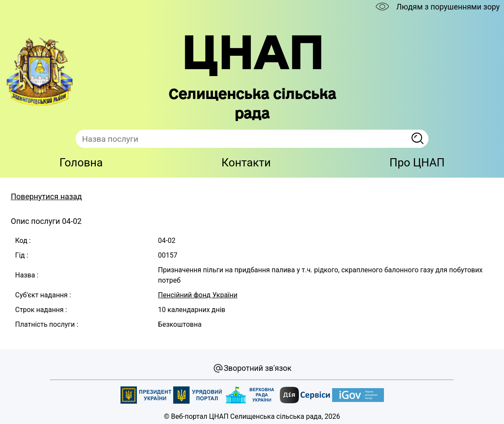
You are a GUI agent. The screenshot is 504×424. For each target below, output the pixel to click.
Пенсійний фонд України (198, 295)
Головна (81, 163)
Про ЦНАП (417, 163)
